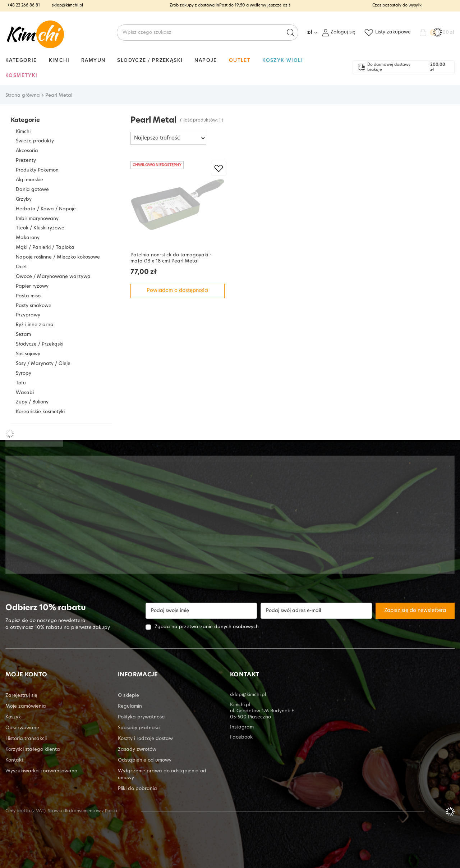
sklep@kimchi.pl (67, 6)
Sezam (23, 335)
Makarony (28, 238)
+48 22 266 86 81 (24, 6)
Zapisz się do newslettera (415, 611)
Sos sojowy (28, 354)
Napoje (206, 60)
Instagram (242, 727)
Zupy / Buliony (32, 402)
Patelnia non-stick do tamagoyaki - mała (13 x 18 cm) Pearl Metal (171, 258)
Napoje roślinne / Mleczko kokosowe (58, 257)
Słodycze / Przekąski (150, 60)
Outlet (240, 60)
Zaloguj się (343, 32)
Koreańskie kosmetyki (40, 412)
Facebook (241, 737)
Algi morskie (29, 180)
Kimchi (59, 60)
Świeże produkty (35, 141)
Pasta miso (28, 296)
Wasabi (25, 393)
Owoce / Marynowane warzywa (53, 277)
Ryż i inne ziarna (35, 325)
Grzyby (24, 199)
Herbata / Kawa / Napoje (46, 209)
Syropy (24, 373)
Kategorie (21, 60)
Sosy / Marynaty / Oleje (43, 364)
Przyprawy (28, 315)
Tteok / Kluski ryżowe (40, 228)
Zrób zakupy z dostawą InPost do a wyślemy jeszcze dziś (230, 6)
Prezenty (26, 161)
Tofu (21, 383)
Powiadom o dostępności (178, 291)
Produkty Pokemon (37, 170)
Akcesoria (27, 151)
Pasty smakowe (34, 306)
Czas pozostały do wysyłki (397, 6)
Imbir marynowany (37, 219)
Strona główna (23, 95)
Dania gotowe (32, 190)
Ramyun (93, 60)
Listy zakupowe (393, 32)
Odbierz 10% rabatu (46, 608)
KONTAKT (245, 675)
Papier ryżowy (32, 286)
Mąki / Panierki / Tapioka (45, 248)
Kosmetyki (22, 75)
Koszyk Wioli (283, 60)
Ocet (21, 267)
